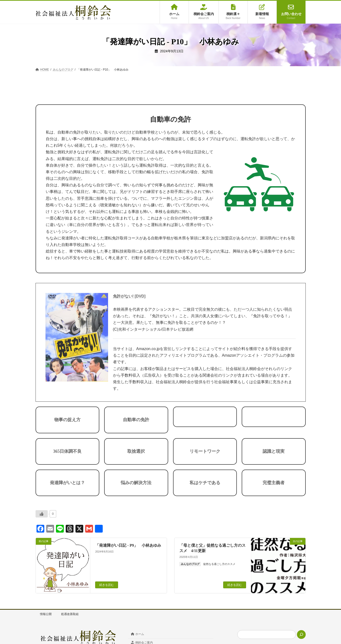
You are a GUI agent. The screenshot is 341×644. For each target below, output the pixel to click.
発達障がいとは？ (67, 483)
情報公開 (46, 614)
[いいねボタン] (42, 514)
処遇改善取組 (70, 614)
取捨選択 (136, 451)
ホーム (138, 634)
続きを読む (107, 585)
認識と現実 (274, 451)
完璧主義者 (274, 483)
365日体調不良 (67, 451)
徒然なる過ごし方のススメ (219, 564)
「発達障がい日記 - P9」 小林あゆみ (128, 545)
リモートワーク (205, 451)
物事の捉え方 (67, 420)
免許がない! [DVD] (129, 296)
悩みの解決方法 (136, 483)
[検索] (301, 635)
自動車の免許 (136, 420)
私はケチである (205, 483)
